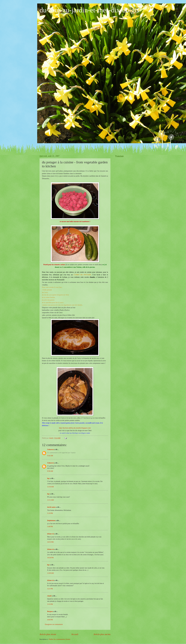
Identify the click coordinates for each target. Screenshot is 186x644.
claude (49, 596)
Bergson (50, 611)
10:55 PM (50, 542)
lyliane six (51, 534)
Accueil (75, 634)
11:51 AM (50, 500)
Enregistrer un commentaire (54, 624)
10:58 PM (50, 558)
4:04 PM (50, 620)
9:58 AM (50, 471)
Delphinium (51, 521)
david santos (51, 507)
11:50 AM (50, 487)
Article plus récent (48, 634)
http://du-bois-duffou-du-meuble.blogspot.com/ (75, 428)
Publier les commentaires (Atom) (60, 639)
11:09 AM (50, 573)
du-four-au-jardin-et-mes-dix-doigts (89, 10)
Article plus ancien (102, 634)
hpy (48, 478)
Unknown (51, 449)
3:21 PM (50, 589)
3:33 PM (50, 604)
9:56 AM (50, 456)
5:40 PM (50, 527)
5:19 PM (50, 513)
